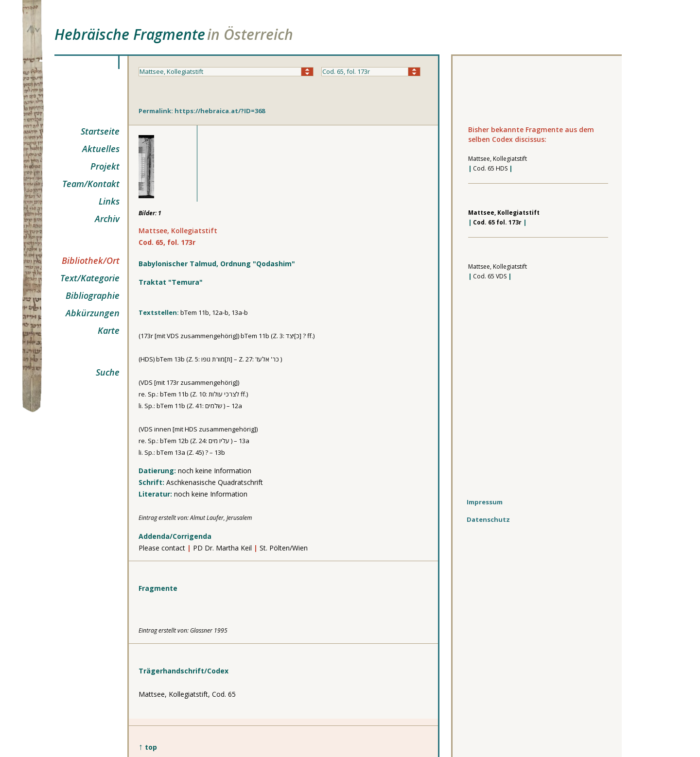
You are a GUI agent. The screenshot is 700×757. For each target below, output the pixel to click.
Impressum (485, 502)
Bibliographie (93, 295)
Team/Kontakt (91, 184)
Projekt (105, 166)
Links (109, 201)
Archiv (107, 219)
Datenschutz (488, 519)
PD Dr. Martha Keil (223, 548)
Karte (109, 330)
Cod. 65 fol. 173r (497, 222)
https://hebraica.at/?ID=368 (220, 111)
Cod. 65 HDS (490, 168)
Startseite (100, 131)
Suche (108, 372)
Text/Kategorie (90, 278)
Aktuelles (101, 149)
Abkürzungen (93, 313)
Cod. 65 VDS (490, 276)
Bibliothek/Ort (91, 260)
